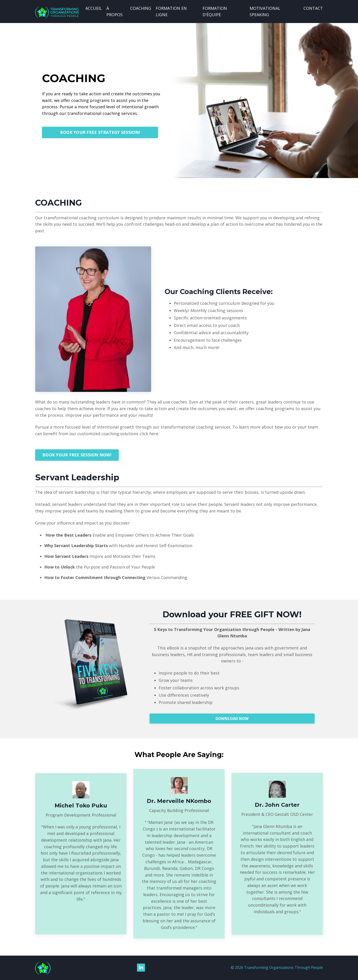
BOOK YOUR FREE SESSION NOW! (77, 455)
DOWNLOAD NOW (232, 719)
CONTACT (313, 8)
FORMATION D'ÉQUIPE (215, 12)
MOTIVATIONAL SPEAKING (265, 12)
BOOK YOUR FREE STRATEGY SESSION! (100, 132)
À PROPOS (115, 12)
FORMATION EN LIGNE (171, 12)
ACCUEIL (94, 8)
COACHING (141, 8)
